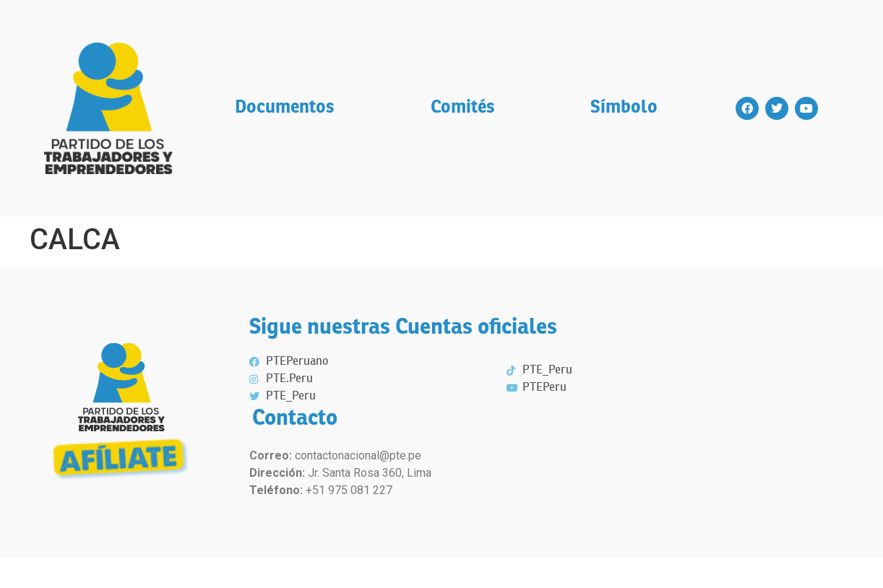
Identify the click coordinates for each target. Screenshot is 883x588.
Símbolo (624, 108)
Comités (463, 108)
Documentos (285, 108)
